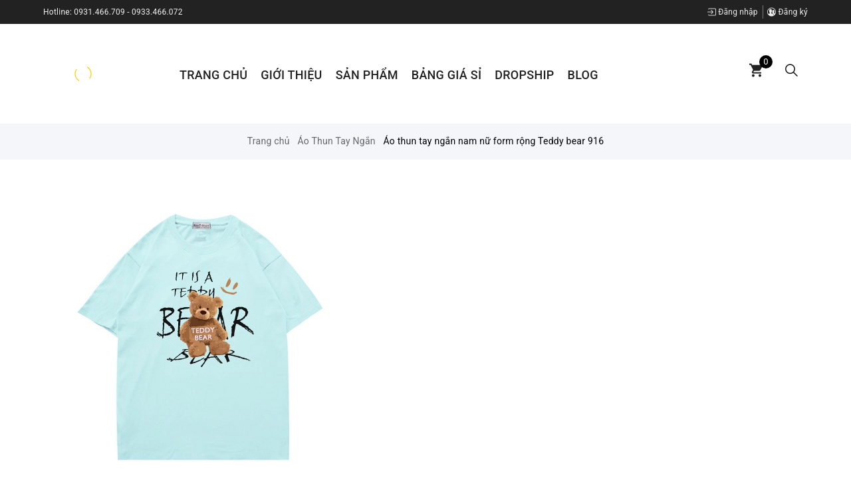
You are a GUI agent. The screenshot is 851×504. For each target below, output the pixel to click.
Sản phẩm (367, 75)
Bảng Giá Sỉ (446, 75)
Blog (583, 75)
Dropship (524, 75)
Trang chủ (213, 75)
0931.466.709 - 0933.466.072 (128, 12)
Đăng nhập (733, 12)
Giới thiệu (291, 75)
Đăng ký (788, 12)
